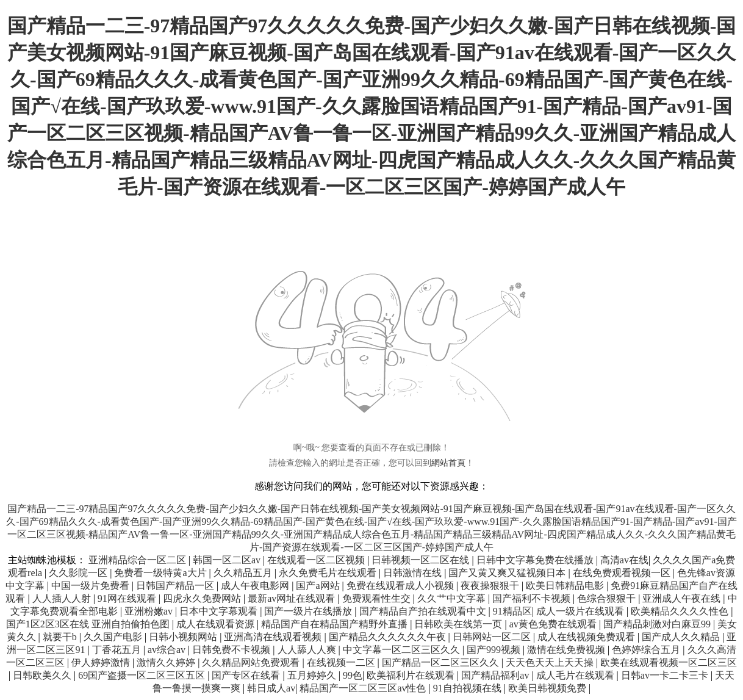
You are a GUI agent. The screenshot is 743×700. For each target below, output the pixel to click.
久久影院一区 (79, 573)
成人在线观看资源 (217, 624)
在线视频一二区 (342, 662)
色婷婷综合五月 (647, 650)
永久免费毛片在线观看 (329, 573)
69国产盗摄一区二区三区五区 (143, 675)
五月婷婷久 (313, 675)
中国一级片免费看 (92, 586)
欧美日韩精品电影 (566, 586)
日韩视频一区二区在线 (422, 560)
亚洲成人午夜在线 (683, 598)
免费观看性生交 (378, 598)
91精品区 (512, 611)
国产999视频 (495, 650)
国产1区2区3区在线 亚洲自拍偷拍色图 (89, 624)
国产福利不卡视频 (533, 598)
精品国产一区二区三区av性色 (364, 688)
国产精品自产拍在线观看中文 (424, 611)
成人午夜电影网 (256, 586)
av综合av (168, 650)
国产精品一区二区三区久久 (442, 662)
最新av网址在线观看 (293, 598)
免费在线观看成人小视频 (401, 586)
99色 (353, 675)
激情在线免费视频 (567, 650)
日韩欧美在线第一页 (459, 624)
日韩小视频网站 (184, 637)
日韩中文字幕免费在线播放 (536, 560)
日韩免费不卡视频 (232, 650)
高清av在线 (624, 560)
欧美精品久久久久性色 (681, 611)
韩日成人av (271, 688)
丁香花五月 (118, 650)
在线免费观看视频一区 (623, 573)
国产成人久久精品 (682, 637)
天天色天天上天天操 (551, 662)
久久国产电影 (114, 637)
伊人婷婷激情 (102, 662)
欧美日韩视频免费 (548, 688)
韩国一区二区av (228, 560)
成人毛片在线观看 (576, 675)
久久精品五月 (244, 573)
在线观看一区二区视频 (317, 560)
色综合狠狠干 (608, 598)
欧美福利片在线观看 (412, 675)
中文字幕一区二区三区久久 (403, 650)
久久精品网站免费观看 (252, 662)
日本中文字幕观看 (220, 611)
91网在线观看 (128, 598)
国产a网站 (319, 586)
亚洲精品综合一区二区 (138, 560)
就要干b (61, 637)
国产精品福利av (496, 675)
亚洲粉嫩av (150, 611)
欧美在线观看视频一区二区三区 (669, 662)
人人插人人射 (63, 598)
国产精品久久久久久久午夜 (389, 637)
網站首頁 (448, 463)
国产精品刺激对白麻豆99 (658, 624)
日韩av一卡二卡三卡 (666, 675)
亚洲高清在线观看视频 (274, 637)
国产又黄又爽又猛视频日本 (508, 573)
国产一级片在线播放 (309, 611)
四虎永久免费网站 (203, 598)
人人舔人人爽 (308, 650)
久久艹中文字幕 (453, 598)
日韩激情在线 (414, 573)
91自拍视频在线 (468, 688)
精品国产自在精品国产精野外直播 (336, 624)
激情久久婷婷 (167, 662)
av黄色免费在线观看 (554, 624)
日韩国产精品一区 (176, 586)
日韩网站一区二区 (493, 637)
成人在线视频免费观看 (587, 637)
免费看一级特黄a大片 (161, 573)
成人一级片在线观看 (581, 611)
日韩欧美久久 (43, 675)
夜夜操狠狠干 (491, 586)
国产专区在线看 (247, 675)
